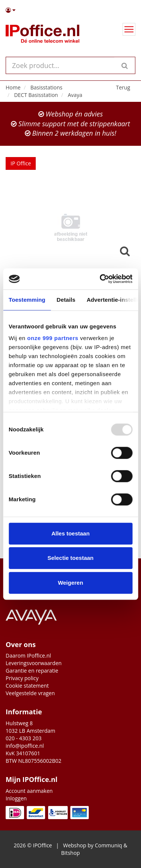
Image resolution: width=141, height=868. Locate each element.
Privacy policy (22, 678)
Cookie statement (27, 686)
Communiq (108, 845)
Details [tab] (66, 300)
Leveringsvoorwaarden (34, 663)
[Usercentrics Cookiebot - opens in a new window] (100, 279)
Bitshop (71, 853)
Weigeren (70, 583)
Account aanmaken (29, 791)
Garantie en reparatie (32, 671)
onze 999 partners (53, 338)
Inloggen (16, 798)
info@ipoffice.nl (25, 746)
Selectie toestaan (70, 558)
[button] (70, 10)
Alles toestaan (71, 533)
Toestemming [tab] (27, 300)
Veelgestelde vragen (30, 693)
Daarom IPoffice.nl (28, 656)
